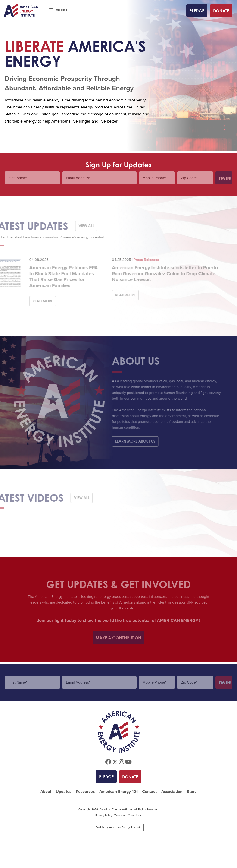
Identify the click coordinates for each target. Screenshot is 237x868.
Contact (149, 792)
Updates (64, 792)
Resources (85, 792)
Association (172, 792)
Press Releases (140, 260)
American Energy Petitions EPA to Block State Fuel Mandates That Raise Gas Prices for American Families (57, 276)
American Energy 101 (118, 792)
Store (192, 792)
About (46, 792)
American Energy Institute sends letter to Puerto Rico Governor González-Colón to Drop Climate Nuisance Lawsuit (159, 273)
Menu (58, 10)
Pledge (197, 11)
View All (80, 226)
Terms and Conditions (128, 815)
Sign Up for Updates (119, 165)
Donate (221, 11)
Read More (37, 301)
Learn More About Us (129, 441)
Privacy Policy (104, 815)
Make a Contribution (118, 638)
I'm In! (225, 178)
